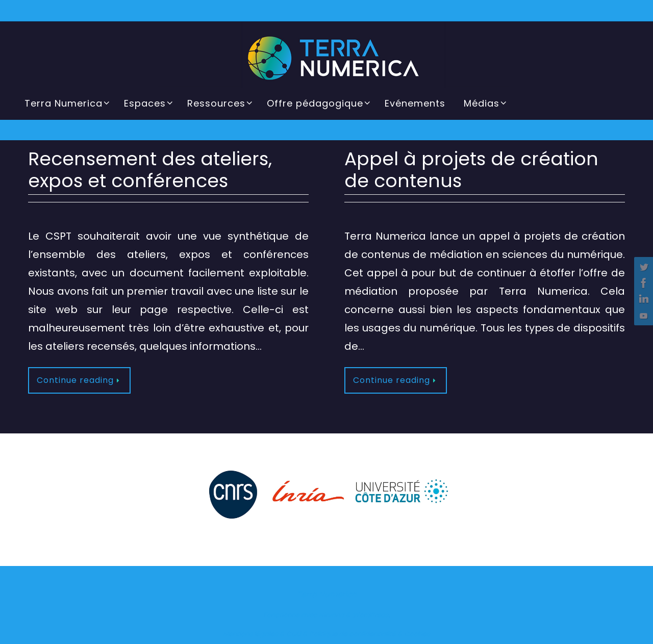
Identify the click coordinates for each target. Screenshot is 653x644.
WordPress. (371, 615)
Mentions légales (250, 634)
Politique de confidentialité (353, 634)
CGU (294, 634)
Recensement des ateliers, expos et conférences (150, 170)
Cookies (417, 634)
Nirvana (332, 615)
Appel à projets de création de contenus (471, 170)
